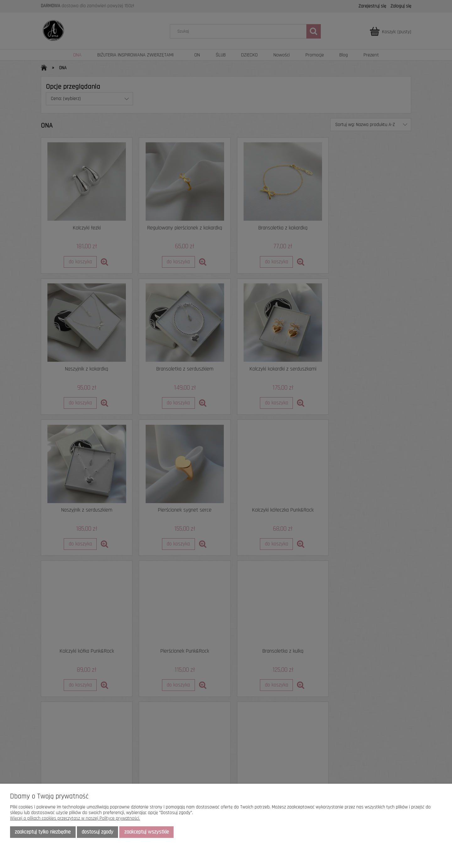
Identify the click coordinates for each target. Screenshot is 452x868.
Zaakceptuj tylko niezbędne (43, 832)
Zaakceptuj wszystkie (147, 832)
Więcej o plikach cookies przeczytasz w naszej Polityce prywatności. (75, 818)
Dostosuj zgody (97, 832)
